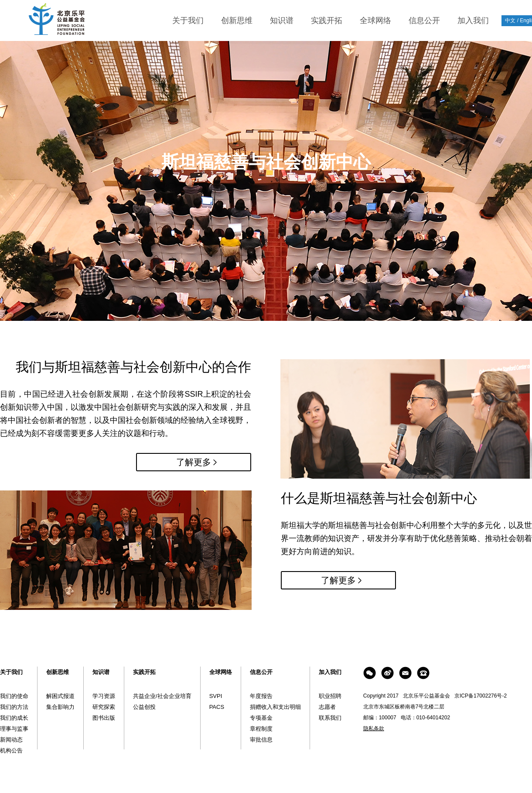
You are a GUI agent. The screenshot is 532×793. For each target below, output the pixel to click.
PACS (217, 707)
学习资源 (104, 696)
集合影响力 (60, 707)
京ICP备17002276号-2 (481, 696)
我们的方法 (14, 707)
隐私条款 (374, 728)
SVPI (216, 696)
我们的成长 (14, 718)
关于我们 (188, 20)
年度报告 (261, 696)
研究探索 (104, 707)
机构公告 (11, 750)
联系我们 (330, 718)
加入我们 (473, 20)
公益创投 (144, 707)
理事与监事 (14, 729)
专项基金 (261, 718)
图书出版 (104, 718)
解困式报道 (60, 696)
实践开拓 (327, 20)
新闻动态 (11, 740)
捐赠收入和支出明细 (275, 707)
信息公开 (424, 20)
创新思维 (237, 20)
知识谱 (282, 20)
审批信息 (261, 740)
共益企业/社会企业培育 (162, 696)
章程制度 (261, 729)
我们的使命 (14, 696)
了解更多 (194, 462)
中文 (510, 20)
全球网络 (375, 20)
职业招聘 (330, 696)
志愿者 (327, 707)
